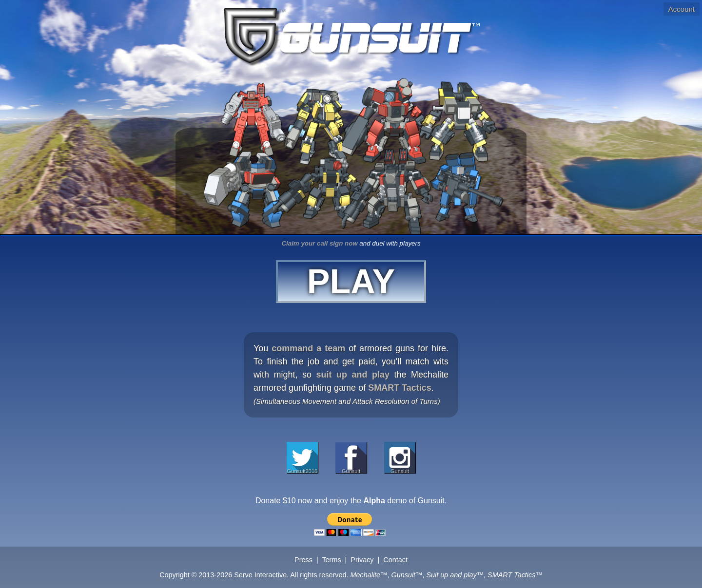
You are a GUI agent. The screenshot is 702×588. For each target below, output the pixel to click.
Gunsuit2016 (302, 471)
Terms (331, 560)
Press (303, 560)
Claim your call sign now (319, 243)
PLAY (351, 282)
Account (682, 9)
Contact (395, 560)
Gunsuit (351, 471)
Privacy (362, 560)
